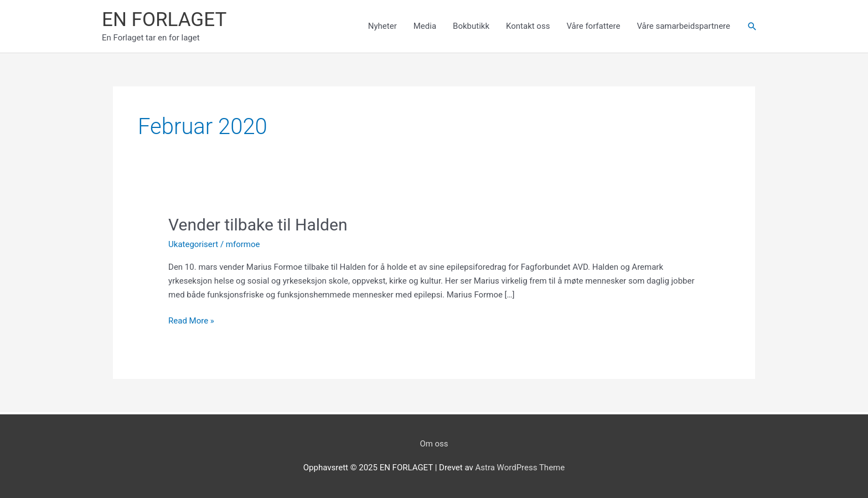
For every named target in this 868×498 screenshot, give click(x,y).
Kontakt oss (528, 26)
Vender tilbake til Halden (258, 225)
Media (425, 26)
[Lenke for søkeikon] (752, 27)
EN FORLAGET (164, 20)
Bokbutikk (471, 26)
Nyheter (383, 26)
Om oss (434, 444)
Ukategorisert (193, 244)
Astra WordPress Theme (520, 468)
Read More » (191, 321)
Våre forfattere (593, 26)
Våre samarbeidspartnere (683, 26)
